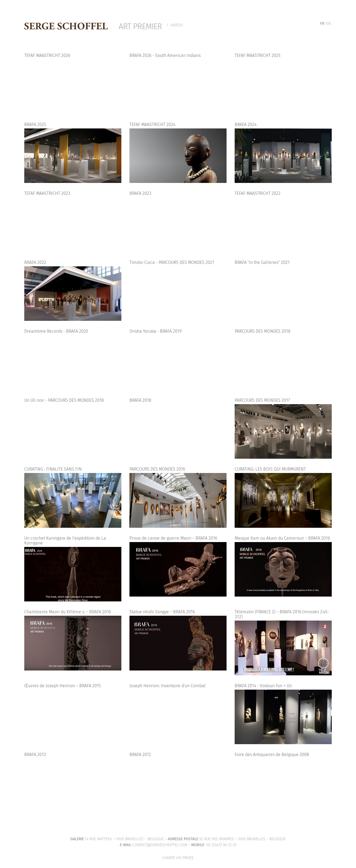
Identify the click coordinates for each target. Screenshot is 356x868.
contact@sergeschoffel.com (160, 845)
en (328, 23)
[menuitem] (322, 23)
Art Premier (140, 26)
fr (322, 23)
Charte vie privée (178, 858)
